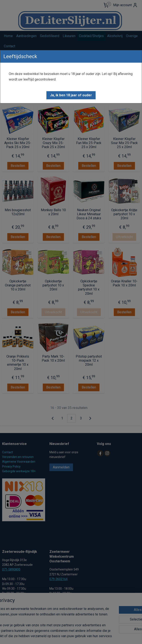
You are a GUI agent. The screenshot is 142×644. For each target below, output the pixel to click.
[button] (71, 95)
